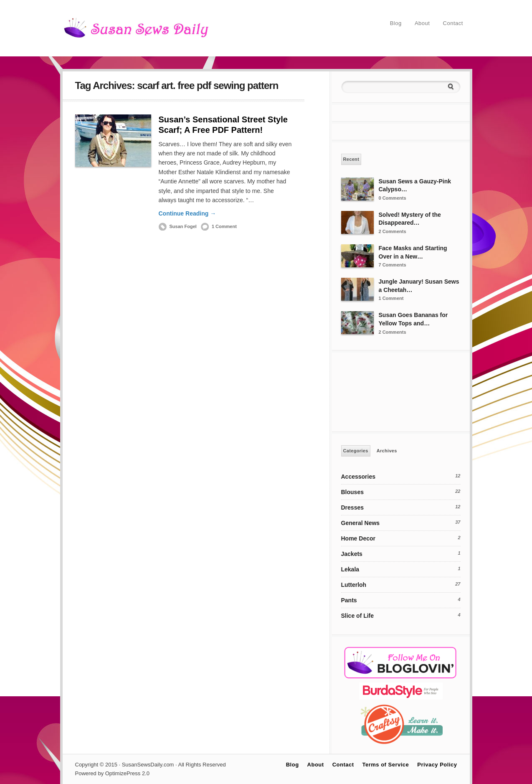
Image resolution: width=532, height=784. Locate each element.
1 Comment (224, 226)
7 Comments (393, 265)
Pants (349, 600)
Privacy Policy (437, 765)
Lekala (350, 569)
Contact (453, 23)
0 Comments (393, 198)
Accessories (358, 477)
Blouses (352, 492)
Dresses (353, 507)
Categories (356, 451)
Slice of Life (358, 616)
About (422, 23)
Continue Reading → (187, 213)
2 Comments (393, 231)
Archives (387, 451)
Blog (396, 23)
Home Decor (358, 538)
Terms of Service (386, 765)
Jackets (352, 554)
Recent (351, 159)
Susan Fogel (183, 226)
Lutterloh (354, 585)
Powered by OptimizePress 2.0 (112, 773)
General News (361, 523)
